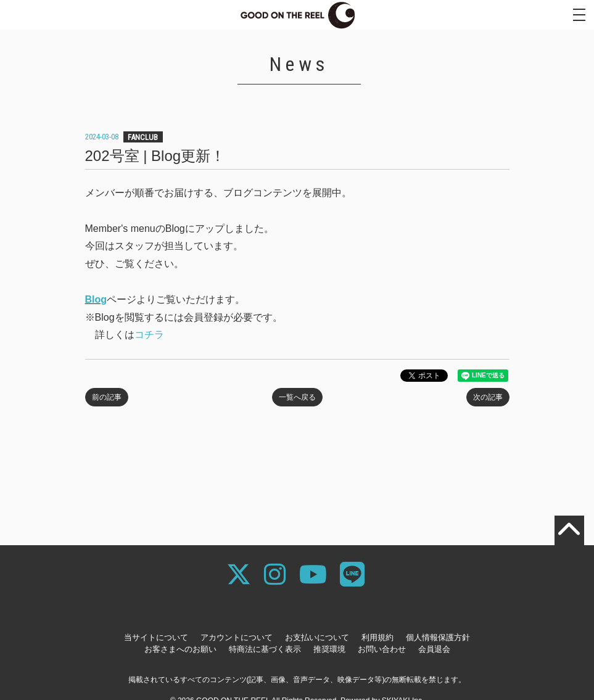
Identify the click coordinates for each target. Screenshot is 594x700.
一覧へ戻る (297, 397)
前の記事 (107, 397)
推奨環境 (329, 649)
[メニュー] (579, 15)
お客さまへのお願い (180, 649)
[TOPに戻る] (569, 530)
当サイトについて (156, 637)
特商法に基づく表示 (265, 649)
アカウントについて (237, 637)
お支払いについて (317, 637)
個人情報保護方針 (438, 637)
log (99, 299)
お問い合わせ (382, 649)
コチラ (149, 335)
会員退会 (434, 649)
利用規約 (377, 637)
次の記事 (488, 397)
